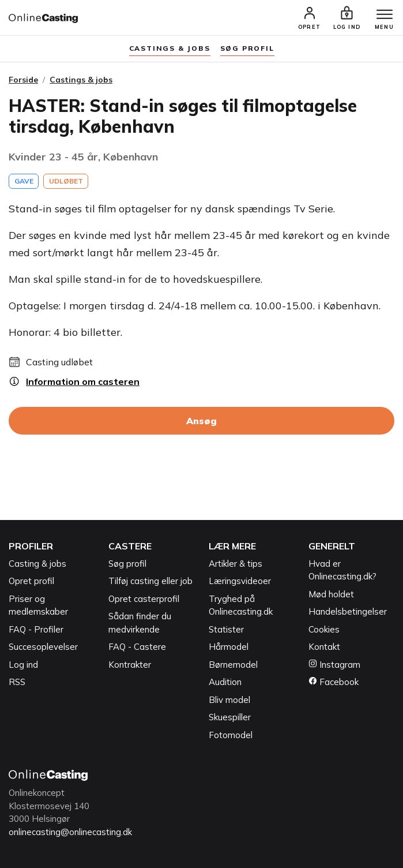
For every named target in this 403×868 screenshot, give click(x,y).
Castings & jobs (170, 48)
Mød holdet (331, 594)
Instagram (334, 665)
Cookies (324, 629)
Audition (225, 682)
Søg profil (127, 564)
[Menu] (385, 15)
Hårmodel (229, 647)
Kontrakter (130, 665)
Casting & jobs (37, 564)
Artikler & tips (236, 564)
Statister (226, 629)
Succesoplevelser (43, 647)
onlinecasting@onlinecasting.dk (70, 832)
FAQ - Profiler (36, 629)
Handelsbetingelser (348, 611)
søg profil (247, 48)
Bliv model (229, 700)
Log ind (23, 665)
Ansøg (201, 421)
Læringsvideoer (240, 581)
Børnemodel (233, 665)
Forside (23, 80)
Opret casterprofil (144, 599)
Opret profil (31, 581)
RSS (17, 682)
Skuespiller (230, 717)
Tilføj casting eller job (150, 581)
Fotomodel (231, 735)
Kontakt (324, 647)
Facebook (334, 682)
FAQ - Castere (137, 647)
